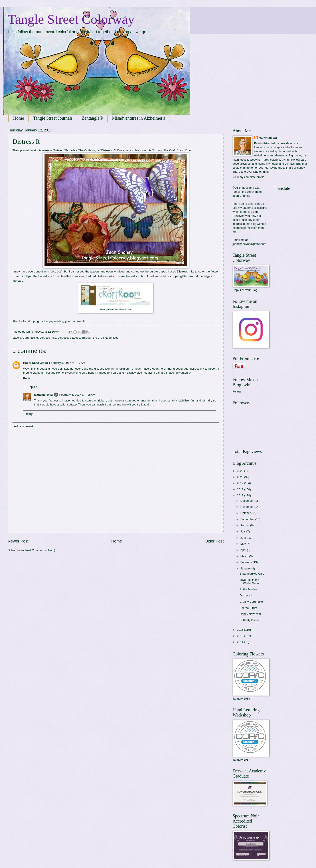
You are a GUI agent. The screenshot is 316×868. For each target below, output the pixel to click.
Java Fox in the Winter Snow (249, 581)
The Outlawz (87, 150)
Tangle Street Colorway (71, 19)
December (247, 501)
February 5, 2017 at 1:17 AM (67, 363)
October (246, 513)
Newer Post (18, 541)
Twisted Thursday (65, 150)
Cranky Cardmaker (252, 602)
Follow (237, 392)
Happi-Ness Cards (35, 363)
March (245, 556)
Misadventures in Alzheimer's (139, 118)
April (244, 550)
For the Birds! (248, 608)
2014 (241, 642)
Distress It (246, 595)
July (243, 531)
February (246, 562)
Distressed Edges (69, 338)
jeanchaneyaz (43, 395)
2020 (241, 477)
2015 (241, 636)
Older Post (214, 541)
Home (19, 118)
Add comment (23, 426)
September (248, 519)
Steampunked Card (252, 574)
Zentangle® (92, 118)
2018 (241, 489)
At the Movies (248, 589)
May (243, 544)
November (247, 507)
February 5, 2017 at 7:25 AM (77, 395)
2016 (241, 630)
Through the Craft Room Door (172, 150)
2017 (241, 495)
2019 (241, 483)
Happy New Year (250, 614)
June (244, 538)
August (245, 525)
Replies (32, 387)
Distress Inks (48, 338)
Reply (27, 378)
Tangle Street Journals (53, 118)
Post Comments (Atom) (40, 550)
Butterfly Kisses (250, 620)
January (246, 568)
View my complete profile (248, 177)
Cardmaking (30, 338)
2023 (241, 471)
